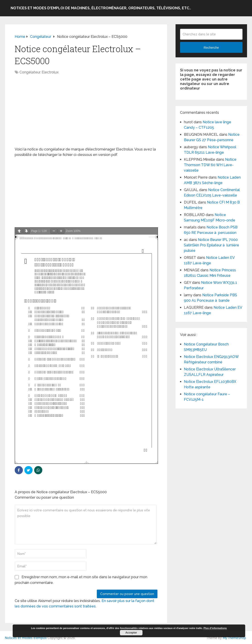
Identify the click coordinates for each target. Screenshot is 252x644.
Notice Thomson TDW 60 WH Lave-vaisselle (210, 165)
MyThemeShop (234, 638)
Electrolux (50, 72)
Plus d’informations (215, 628)
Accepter (131, 633)
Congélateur (30, 72)
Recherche (211, 48)
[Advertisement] (86, 113)
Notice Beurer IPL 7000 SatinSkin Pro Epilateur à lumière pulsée (212, 245)
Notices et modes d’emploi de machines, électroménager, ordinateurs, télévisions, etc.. (101, 8)
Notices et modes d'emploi (26, 638)
